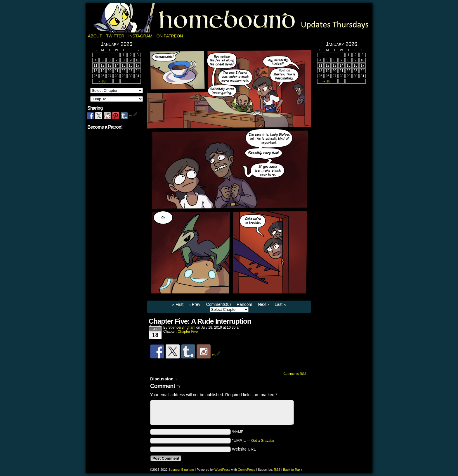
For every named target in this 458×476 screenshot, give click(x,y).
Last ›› (281, 304)
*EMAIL (253, 440)
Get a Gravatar (263, 441)
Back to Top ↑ (293, 470)
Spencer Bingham (181, 470)
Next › (263, 304)
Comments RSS (295, 374)
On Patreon (170, 36)
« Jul (102, 81)
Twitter (115, 36)
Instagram (140, 36)
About (95, 36)
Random (244, 304)
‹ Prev (195, 304)
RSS (277, 470)
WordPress (222, 470)
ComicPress (246, 470)
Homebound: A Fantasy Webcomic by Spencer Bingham (229, 18)
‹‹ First (178, 304)
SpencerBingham (182, 327)
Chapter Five (188, 332)
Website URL (244, 449)
